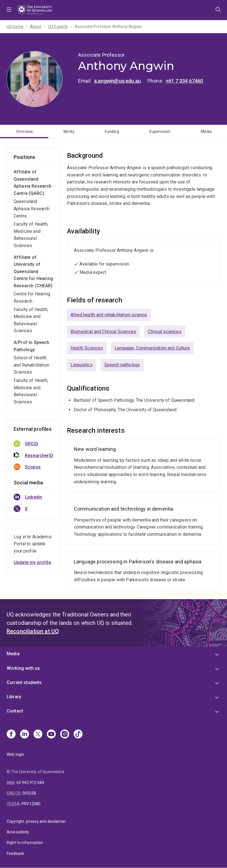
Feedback (15, 853)
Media (206, 131)
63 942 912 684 (30, 783)
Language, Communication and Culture (152, 348)
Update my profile (32, 562)
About (36, 27)
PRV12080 (31, 804)
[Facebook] (11, 735)
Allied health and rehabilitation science (109, 315)
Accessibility (18, 832)
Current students (24, 682)
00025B (29, 793)
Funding (112, 131)
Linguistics (82, 365)
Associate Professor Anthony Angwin (108, 27)
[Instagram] (65, 735)
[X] (38, 735)
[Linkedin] (25, 735)
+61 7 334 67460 (184, 81)
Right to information (25, 843)
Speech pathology (122, 365)
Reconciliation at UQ (33, 631)
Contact (15, 711)
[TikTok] (78, 735)
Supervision (160, 131)
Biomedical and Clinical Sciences (103, 332)
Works (69, 131)
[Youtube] (51, 735)
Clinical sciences (165, 332)
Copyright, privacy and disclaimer (36, 821)
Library (14, 697)
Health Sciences (87, 348)
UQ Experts (58, 27)
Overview (25, 131)
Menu (9, 10)
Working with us (23, 668)
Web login (15, 754)
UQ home (15, 27)
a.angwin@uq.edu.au (117, 81)
